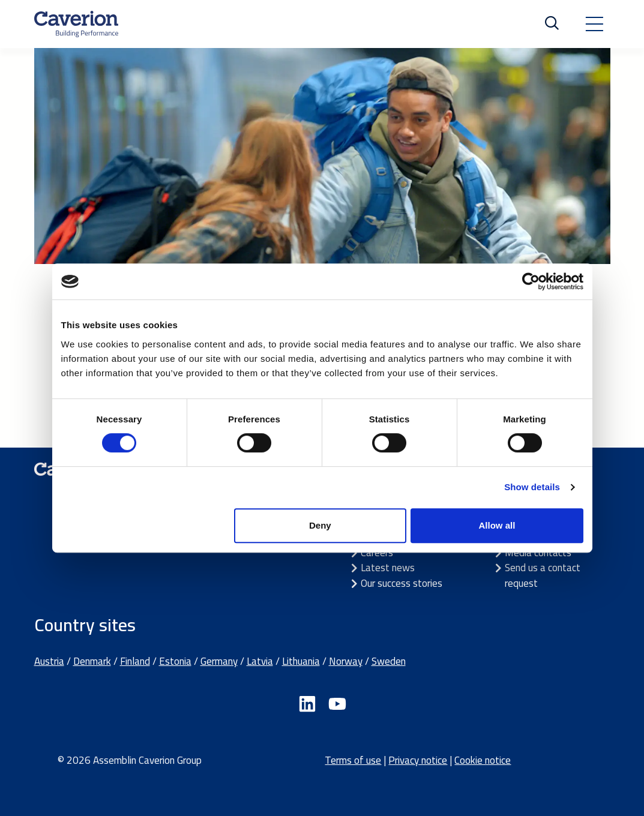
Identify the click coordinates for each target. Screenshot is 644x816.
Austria (49, 661)
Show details (532, 487)
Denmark (92, 661)
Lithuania (301, 661)
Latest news (388, 568)
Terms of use (353, 760)
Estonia (175, 661)
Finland (135, 661)
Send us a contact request (543, 575)
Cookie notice (483, 760)
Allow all (497, 525)
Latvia (260, 661)
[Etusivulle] (76, 24)
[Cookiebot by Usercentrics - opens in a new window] (531, 281)
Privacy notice (418, 760)
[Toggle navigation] (594, 24)
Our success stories (402, 583)
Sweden (389, 661)
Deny (320, 525)
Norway (346, 661)
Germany (219, 661)
